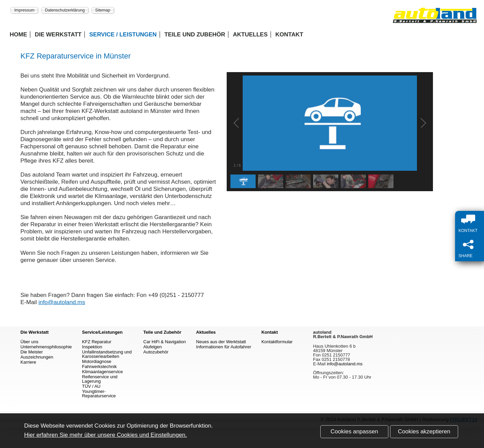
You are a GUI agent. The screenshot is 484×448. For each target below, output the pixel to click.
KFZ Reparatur (97, 342)
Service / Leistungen (123, 35)
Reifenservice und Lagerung (100, 379)
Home (19, 35)
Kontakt (289, 35)
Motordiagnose (97, 361)
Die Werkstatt (58, 35)
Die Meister (32, 352)
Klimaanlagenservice (102, 372)
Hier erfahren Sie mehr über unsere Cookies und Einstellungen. (106, 435)
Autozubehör (156, 352)
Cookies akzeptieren (424, 432)
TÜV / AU (91, 386)
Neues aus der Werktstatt (221, 342)
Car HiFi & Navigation (165, 342)
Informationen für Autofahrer (224, 347)
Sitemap (103, 10)
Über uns (29, 342)
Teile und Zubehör (195, 35)
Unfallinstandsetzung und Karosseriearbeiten (107, 354)
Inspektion (92, 347)
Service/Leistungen (102, 332)
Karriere (28, 362)
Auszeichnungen (37, 357)
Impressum (24, 10)
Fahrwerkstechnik (99, 367)
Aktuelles (250, 35)
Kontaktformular (277, 342)
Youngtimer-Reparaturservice (99, 394)
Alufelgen (152, 347)
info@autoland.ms (62, 302)
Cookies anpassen (354, 432)
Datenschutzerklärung (65, 10)
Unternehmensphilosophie (46, 347)
